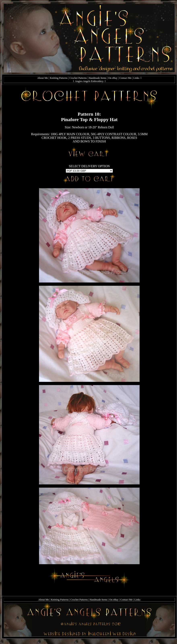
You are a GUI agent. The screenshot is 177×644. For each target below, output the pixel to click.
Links (136, 78)
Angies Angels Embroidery (89, 81)
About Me (43, 78)
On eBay (113, 78)
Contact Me (125, 78)
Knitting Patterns (59, 78)
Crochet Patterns (78, 78)
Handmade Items (97, 78)
